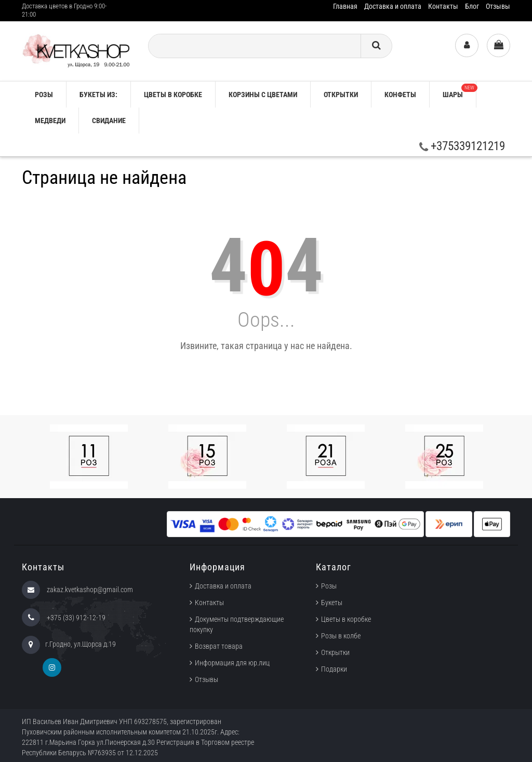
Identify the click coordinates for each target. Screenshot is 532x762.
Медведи (50, 121)
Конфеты (400, 95)
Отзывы (498, 6)
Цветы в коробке (173, 95)
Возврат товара (219, 646)
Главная (345, 6)
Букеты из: (98, 95)
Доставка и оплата (393, 6)
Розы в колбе (341, 636)
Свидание (109, 121)
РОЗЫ (44, 95)
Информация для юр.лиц (232, 663)
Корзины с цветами (263, 95)
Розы (329, 586)
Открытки (341, 95)
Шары (459, 91)
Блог (472, 6)
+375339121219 (462, 146)
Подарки (334, 669)
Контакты (443, 6)
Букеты (332, 603)
